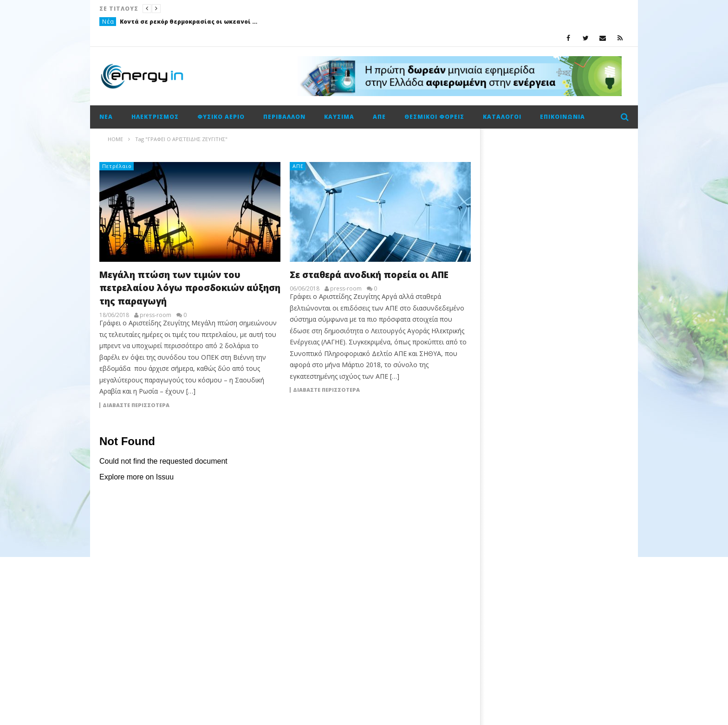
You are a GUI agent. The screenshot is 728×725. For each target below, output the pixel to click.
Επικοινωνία (562, 117)
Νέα (108, 22)
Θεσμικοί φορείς (434, 117)
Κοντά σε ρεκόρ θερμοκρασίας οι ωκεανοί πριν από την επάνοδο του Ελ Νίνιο (189, 22)
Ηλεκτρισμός (155, 117)
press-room (156, 315)
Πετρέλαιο (117, 166)
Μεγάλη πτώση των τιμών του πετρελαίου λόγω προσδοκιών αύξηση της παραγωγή (190, 288)
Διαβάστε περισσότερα (136, 405)
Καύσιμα (339, 117)
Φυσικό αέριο (221, 117)
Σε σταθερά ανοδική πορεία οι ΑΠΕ (369, 275)
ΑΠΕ (379, 117)
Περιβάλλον (284, 117)
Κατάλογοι (502, 117)
